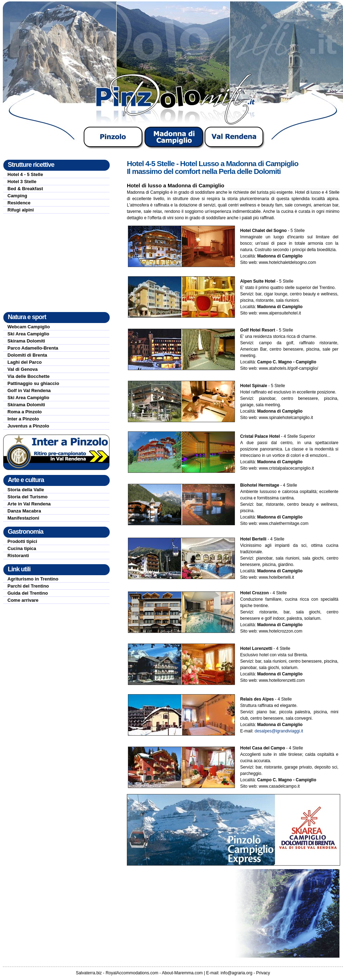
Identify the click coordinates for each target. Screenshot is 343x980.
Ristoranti (18, 556)
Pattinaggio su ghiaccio (33, 383)
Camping (17, 196)
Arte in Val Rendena (29, 504)
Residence (19, 203)
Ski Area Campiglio (28, 334)
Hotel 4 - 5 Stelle (25, 174)
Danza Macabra (24, 511)
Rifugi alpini (21, 210)
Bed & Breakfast (25, 189)
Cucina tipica (22, 548)
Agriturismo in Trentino (33, 579)
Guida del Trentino (28, 593)
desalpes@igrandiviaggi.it (279, 731)
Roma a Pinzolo (25, 412)
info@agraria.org (237, 973)
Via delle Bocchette (29, 376)
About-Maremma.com (182, 973)
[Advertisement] (56, 263)
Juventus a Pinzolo (28, 426)
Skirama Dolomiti (26, 341)
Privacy (263, 973)
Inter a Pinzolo (23, 419)
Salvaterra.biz (89, 973)
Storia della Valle (26, 490)
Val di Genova (23, 369)
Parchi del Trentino (28, 586)
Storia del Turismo (27, 497)
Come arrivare (23, 600)
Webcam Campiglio (29, 327)
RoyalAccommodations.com (132, 973)
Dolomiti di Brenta (27, 355)
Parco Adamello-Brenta (33, 348)
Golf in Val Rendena (29, 390)
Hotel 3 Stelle (22, 182)
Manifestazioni (23, 518)
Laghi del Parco (25, 362)
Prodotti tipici (22, 541)
